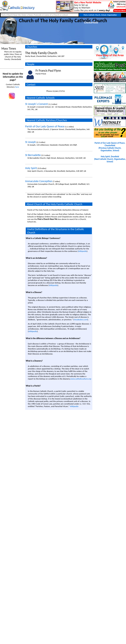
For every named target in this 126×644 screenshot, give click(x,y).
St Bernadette (33, 155)
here (17, 87)
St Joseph (31, 142)
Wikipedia (83, 251)
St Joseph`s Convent (36, 104)
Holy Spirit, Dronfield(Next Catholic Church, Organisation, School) (110, 159)
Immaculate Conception (39, 181)
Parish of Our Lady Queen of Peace (45, 126)
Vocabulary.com (81, 320)
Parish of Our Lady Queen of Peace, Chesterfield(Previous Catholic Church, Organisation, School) (110, 147)
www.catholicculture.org (81, 379)
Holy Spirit (31, 168)
